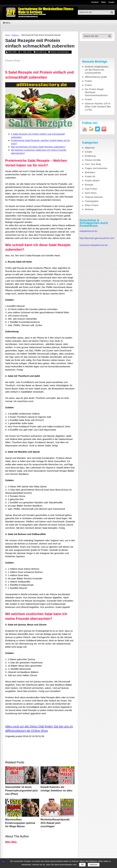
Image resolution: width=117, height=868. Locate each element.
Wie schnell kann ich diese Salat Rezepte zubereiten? (38, 147)
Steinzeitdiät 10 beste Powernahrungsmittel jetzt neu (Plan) (22, 790)
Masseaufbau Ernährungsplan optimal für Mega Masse (21, 820)
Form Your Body (93, 164)
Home (7, 35)
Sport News (91, 193)
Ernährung (15, 35)
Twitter (103, 2)
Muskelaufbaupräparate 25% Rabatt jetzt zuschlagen (56, 820)
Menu (8, 23)
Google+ (112, 2)
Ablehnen (94, 865)
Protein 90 (90, 176)
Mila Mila (12, 52)
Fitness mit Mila (93, 160)
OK (82, 865)
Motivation (90, 172)
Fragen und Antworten (96, 168)
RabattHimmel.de (88, 231)
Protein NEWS (92, 181)
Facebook (95, 2)
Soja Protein (91, 189)
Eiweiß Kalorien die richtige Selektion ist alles (55, 788)
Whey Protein (92, 205)
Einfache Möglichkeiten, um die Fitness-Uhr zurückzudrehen (97, 70)
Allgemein (90, 148)
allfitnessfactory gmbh (96, 77)
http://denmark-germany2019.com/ (97, 238)
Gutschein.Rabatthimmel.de (94, 245)
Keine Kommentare (60, 52)
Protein (89, 81)
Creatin (89, 152)
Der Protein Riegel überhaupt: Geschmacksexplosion (96, 92)
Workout (89, 209)
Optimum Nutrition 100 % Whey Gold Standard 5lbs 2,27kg (98, 107)
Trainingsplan (92, 201)
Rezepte (89, 185)
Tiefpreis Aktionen (94, 197)
